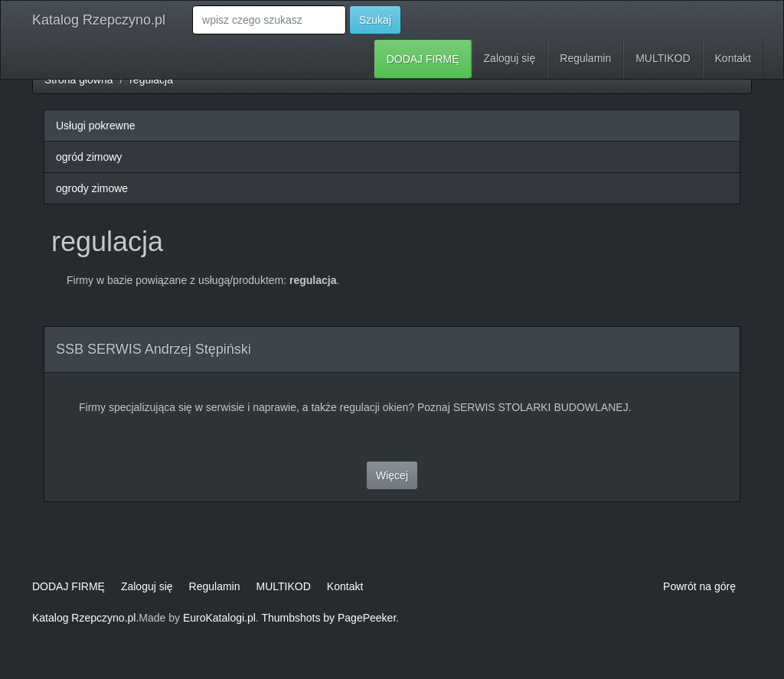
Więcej (392, 475)
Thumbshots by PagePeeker (328, 618)
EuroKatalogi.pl (219, 618)
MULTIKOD (663, 58)
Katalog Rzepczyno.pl (99, 20)
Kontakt (733, 58)
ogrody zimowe (92, 188)
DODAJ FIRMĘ (423, 59)
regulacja (151, 80)
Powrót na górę (699, 586)
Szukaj (375, 20)
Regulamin (585, 58)
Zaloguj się (510, 58)
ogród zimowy (89, 157)
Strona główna (79, 80)
